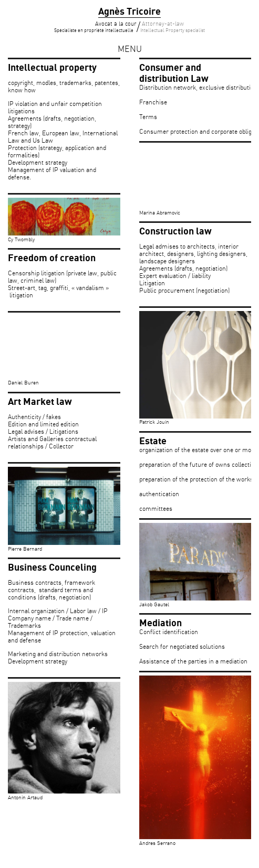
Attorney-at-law (173, 27)
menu (130, 50)
